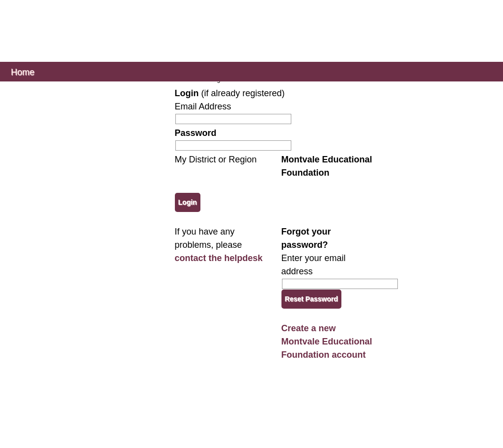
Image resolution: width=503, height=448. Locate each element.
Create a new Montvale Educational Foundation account (327, 342)
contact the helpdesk (219, 258)
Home (23, 71)
